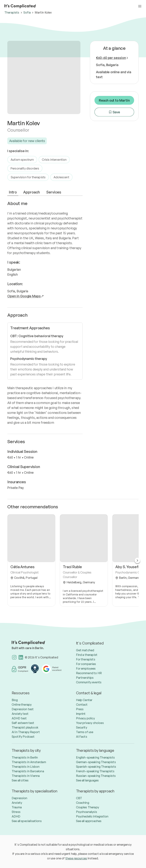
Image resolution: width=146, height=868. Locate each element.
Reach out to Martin (114, 100)
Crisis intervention (54, 160)
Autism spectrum (22, 160)
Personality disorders (25, 168)
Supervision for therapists (28, 177)
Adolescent (61, 177)
